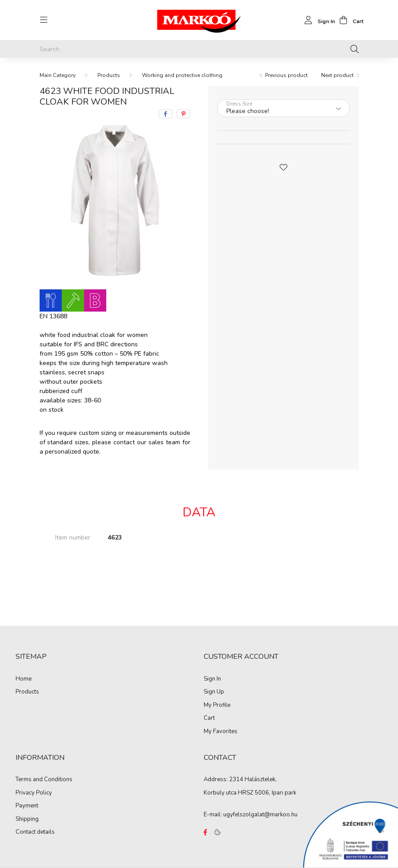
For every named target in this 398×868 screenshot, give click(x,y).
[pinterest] (183, 114)
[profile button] (317, 20)
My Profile (217, 706)
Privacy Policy (34, 793)
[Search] (199, 49)
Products (109, 75)
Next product (337, 75)
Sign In (212, 679)
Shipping (27, 819)
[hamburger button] (44, 20)
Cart (209, 718)
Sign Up (214, 692)
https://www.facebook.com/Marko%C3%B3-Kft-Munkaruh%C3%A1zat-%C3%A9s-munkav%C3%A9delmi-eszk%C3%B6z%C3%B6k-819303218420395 (205, 832)
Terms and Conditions (44, 780)
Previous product (286, 75)
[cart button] (349, 20)
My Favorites (221, 732)
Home (24, 679)
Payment (27, 806)
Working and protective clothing (182, 75)
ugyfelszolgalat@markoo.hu (260, 815)
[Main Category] (58, 75)
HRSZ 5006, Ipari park (267, 793)
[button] (283, 166)
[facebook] (165, 114)
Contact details (35, 832)
